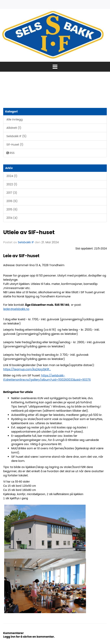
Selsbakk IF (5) (16, 136)
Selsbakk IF (26, 242)
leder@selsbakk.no (16, 309)
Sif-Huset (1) (15, 145)
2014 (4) (12, 218)
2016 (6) (12, 201)
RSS (10, 153)
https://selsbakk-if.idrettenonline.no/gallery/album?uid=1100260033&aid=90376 (47, 378)
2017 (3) (12, 193)
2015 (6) (12, 209)
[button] (55, 67)
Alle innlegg (14, 119)
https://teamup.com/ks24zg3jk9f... (27, 369)
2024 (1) (12, 176)
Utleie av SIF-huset (29, 232)
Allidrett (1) (14, 128)
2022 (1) (12, 184)
